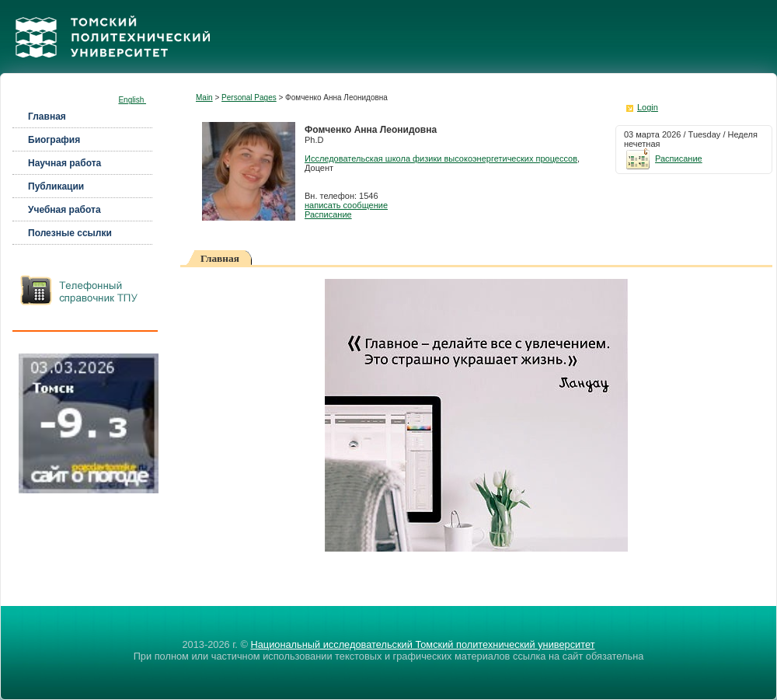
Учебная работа (64, 210)
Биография (54, 140)
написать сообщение (346, 205)
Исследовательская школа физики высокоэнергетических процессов (441, 158)
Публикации (56, 186)
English (132, 100)
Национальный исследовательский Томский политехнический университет (422, 644)
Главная (47, 117)
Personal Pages (249, 98)
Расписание (328, 214)
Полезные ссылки (70, 233)
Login (648, 107)
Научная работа (64, 163)
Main (204, 98)
